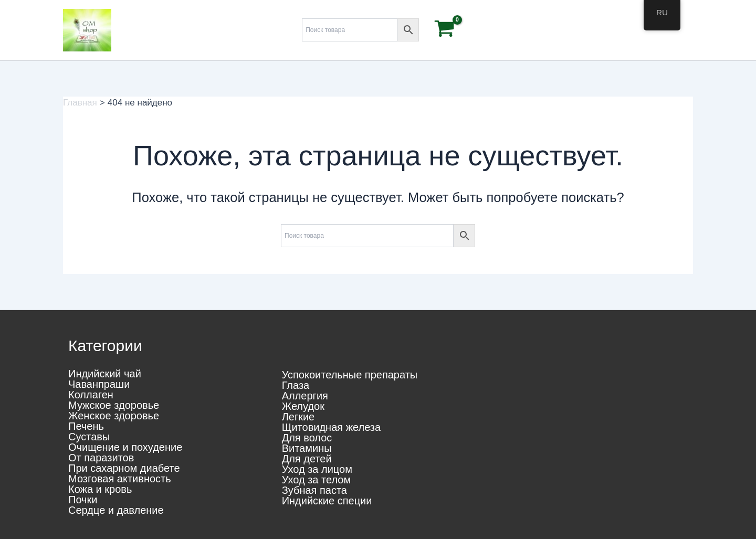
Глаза (296, 385)
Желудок (303, 406)
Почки (83, 500)
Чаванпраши (99, 384)
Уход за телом (317, 480)
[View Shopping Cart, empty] (444, 30)
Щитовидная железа (332, 427)
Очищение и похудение (125, 447)
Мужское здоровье (114, 405)
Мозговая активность (120, 479)
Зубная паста (314, 490)
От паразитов (101, 458)
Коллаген (91, 395)
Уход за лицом (317, 469)
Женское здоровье (114, 416)
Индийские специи (327, 501)
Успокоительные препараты (350, 375)
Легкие (298, 417)
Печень (86, 426)
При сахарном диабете (124, 468)
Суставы (89, 437)
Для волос (307, 438)
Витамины (307, 448)
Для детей (307, 459)
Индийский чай (105, 374)
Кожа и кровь (100, 489)
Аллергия (305, 396)
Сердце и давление (116, 510)
